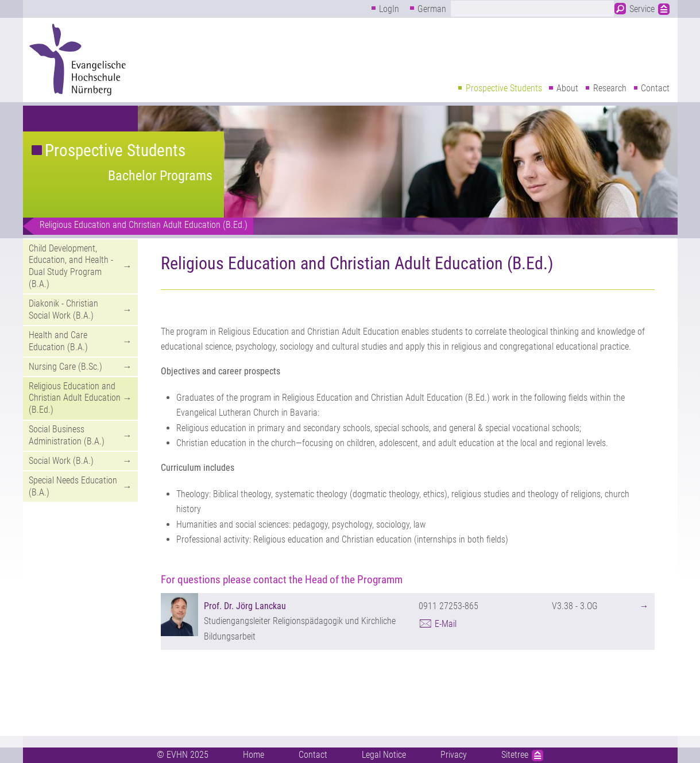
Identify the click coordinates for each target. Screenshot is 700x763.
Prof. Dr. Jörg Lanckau (245, 606)
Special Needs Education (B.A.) (73, 486)
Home (254, 755)
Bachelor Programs (160, 176)
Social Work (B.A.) (61, 461)
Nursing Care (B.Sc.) (65, 367)
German (432, 9)
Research (610, 88)
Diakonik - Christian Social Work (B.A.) (63, 309)
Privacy (454, 755)
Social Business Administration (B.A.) (67, 435)
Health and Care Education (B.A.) (58, 341)
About (567, 88)
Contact (655, 88)
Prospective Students (504, 88)
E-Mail (446, 624)
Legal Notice (384, 755)
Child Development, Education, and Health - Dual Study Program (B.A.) (71, 266)
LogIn (389, 9)
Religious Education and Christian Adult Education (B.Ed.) (144, 225)
